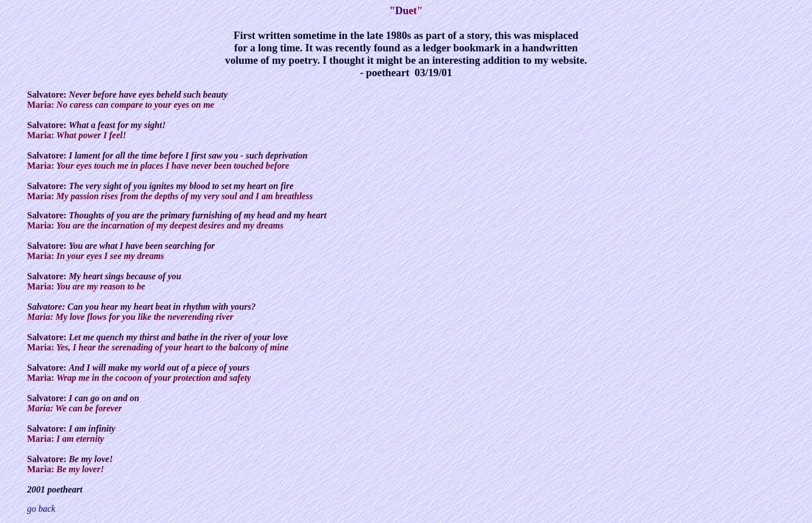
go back (41, 509)
